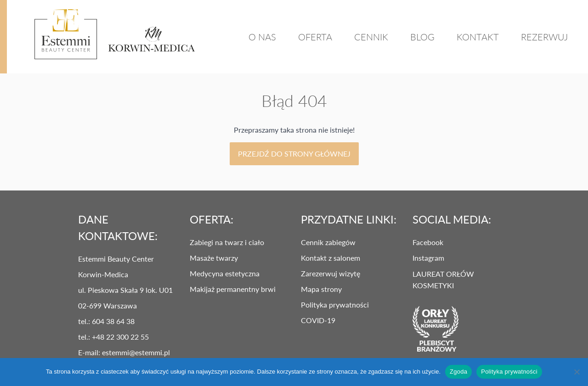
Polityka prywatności (335, 305)
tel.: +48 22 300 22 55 (113, 337)
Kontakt (478, 37)
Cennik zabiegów (328, 242)
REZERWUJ (544, 37)
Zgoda (458, 372)
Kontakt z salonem (331, 258)
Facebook (428, 242)
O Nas (262, 37)
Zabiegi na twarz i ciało (227, 242)
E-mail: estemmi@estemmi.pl (124, 352)
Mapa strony (321, 289)
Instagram (428, 258)
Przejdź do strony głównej (294, 154)
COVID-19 (318, 320)
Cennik (371, 37)
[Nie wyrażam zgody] (577, 372)
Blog (422, 37)
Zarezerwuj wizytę (331, 273)
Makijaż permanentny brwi (233, 289)
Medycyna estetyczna (225, 273)
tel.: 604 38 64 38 (106, 321)
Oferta (315, 37)
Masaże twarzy (214, 258)
